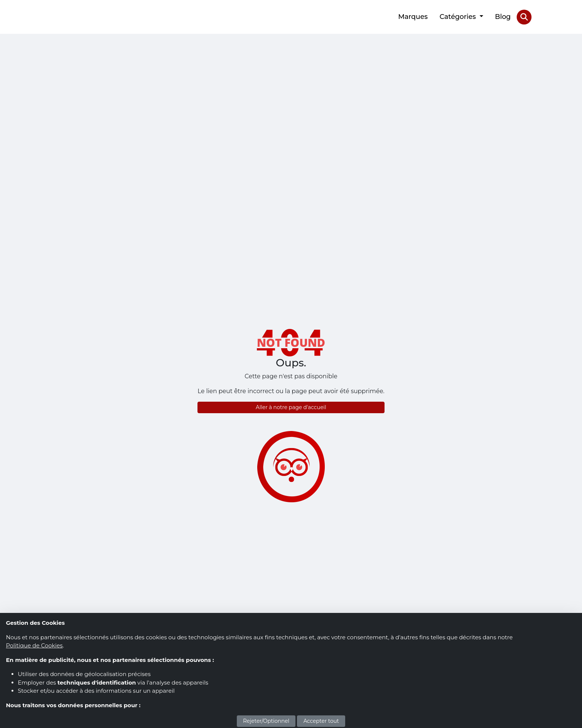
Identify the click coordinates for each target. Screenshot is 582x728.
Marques (413, 17)
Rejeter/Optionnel (266, 721)
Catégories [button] (459, 17)
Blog (503, 17)
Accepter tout (321, 721)
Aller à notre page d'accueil (291, 407)
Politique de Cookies (34, 645)
